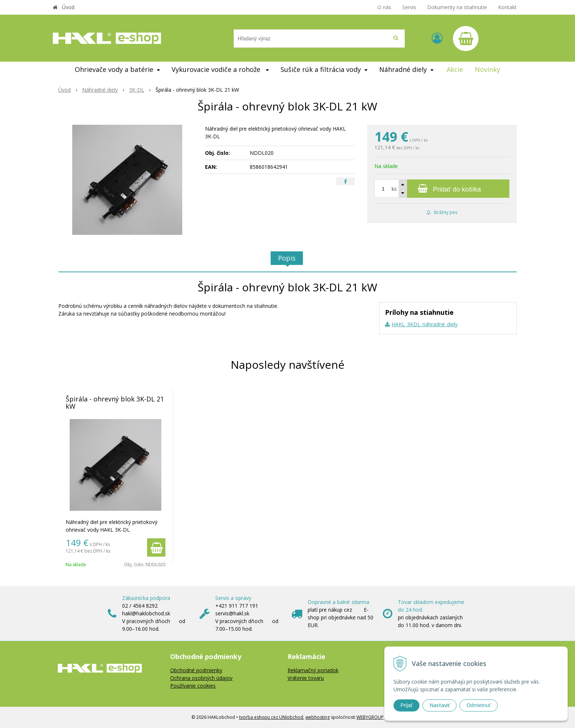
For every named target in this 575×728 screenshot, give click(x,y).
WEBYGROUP (370, 717)
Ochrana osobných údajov (201, 678)
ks (394, 189)
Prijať (406, 705)
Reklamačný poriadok (313, 670)
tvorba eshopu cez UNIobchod (271, 717)
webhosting (318, 717)
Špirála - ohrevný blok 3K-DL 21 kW (115, 403)
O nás (384, 7)
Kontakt (507, 7)
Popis (287, 258)
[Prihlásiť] (437, 38)
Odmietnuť (479, 705)
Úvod (68, 7)
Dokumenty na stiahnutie (457, 7)
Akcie (455, 69)
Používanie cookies (193, 686)
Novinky (488, 69)
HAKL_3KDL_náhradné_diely (425, 324)
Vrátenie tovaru (306, 678)
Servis (409, 7)
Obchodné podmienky (196, 670)
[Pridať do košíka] (442, 189)
